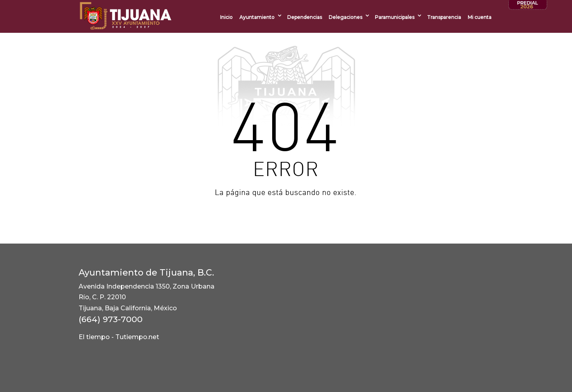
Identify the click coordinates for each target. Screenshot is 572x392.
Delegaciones (345, 17)
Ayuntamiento (257, 17)
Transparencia (444, 17)
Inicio (226, 17)
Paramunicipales (395, 17)
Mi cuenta (480, 17)
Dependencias (305, 17)
